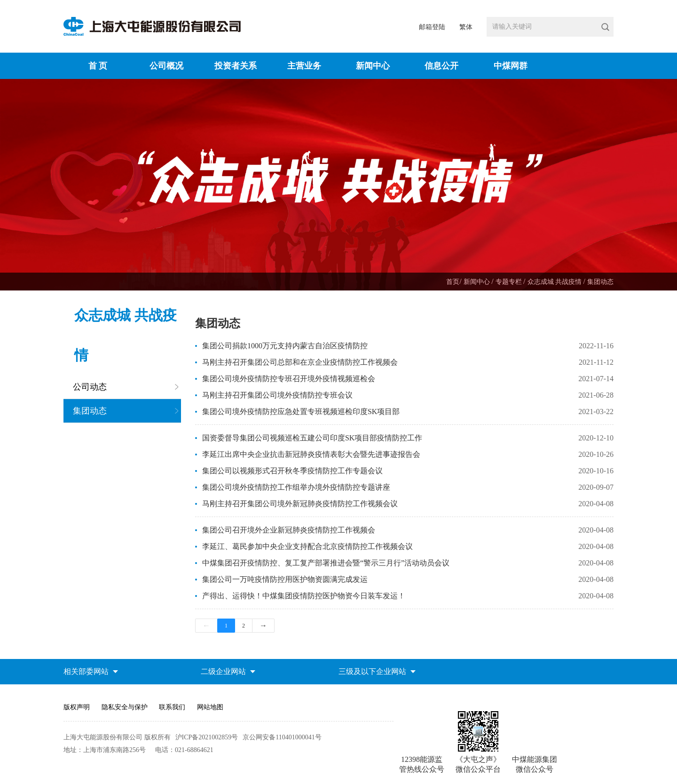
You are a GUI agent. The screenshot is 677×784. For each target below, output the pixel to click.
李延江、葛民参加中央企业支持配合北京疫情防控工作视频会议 (307, 546)
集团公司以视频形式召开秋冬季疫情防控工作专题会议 (292, 471)
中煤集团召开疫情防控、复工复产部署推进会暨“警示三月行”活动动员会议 (326, 563)
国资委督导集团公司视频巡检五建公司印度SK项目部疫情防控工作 (312, 438)
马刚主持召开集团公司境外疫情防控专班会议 (277, 395)
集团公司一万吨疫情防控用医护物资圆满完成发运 (285, 579)
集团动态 (600, 282)
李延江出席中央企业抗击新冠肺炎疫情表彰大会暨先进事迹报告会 (311, 454)
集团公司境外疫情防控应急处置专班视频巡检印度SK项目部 (301, 412)
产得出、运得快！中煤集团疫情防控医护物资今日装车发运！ (304, 596)
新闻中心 (478, 282)
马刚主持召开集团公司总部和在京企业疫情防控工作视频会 (300, 362)
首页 (453, 282)
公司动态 (90, 387)
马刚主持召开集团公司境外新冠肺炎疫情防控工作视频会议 (300, 504)
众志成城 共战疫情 (555, 282)
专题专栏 (510, 282)
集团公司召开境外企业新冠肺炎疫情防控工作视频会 (289, 530)
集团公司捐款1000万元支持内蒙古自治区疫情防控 (285, 346)
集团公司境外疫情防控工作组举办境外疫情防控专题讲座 (296, 487)
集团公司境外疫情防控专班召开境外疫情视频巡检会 (289, 379)
